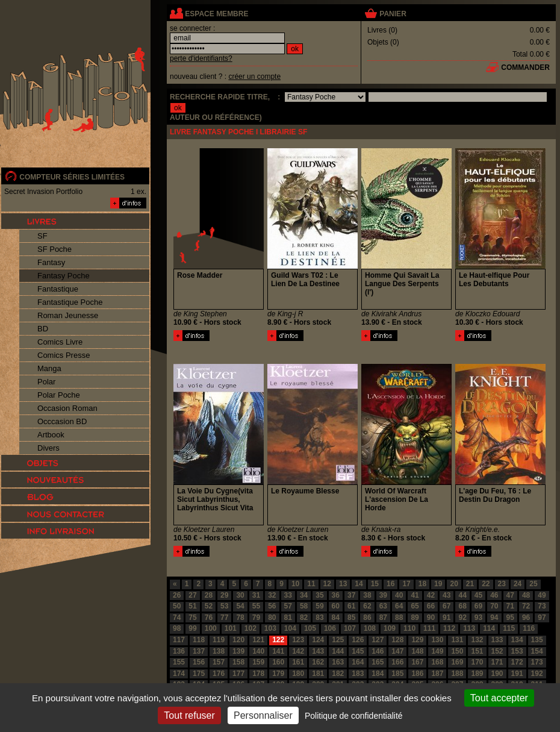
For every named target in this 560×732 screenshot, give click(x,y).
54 (240, 606)
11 (311, 584)
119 (219, 640)
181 (318, 674)
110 (409, 628)
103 (270, 628)
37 (351, 595)
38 (367, 595)
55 (256, 606)
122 (278, 640)
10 (295, 584)
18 (422, 584)
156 (199, 662)
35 (319, 595)
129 (417, 640)
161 (298, 662)
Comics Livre (60, 342)
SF (42, 236)
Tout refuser (189, 715)
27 (192, 595)
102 (250, 628)
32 (272, 595)
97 (542, 618)
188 (457, 674)
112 (449, 628)
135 (537, 640)
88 (399, 618)
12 (327, 584)
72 (526, 606)
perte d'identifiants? (201, 58)
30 (240, 595)
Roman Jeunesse (68, 315)
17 (406, 584)
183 (358, 674)
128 (397, 640)
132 (477, 640)
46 (494, 595)
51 (192, 606)
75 (192, 618)
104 (290, 628)
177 (238, 674)
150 (457, 651)
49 (542, 595)
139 (238, 651)
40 (399, 595)
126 (358, 640)
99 (192, 628)
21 (470, 584)
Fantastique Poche (70, 302)
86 (367, 618)
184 (378, 674)
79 (256, 618)
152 (497, 651)
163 (338, 662)
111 (429, 628)
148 (417, 651)
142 (298, 651)
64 (399, 606)
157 (219, 662)
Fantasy (51, 262)
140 (258, 651)
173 (537, 662)
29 (224, 595)
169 (457, 662)
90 (431, 618)
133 (497, 640)
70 (494, 606)
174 (179, 674)
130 (437, 640)
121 (258, 640)
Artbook (51, 435)
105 (310, 628)
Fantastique (58, 289)
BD (43, 329)
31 (256, 595)
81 (288, 618)
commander (525, 67)
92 (462, 618)
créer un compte (254, 77)
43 (446, 595)
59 (319, 606)
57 (288, 606)
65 (415, 606)
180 (298, 674)
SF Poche (54, 249)
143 (318, 651)
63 (383, 606)
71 (510, 606)
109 (390, 628)
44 (462, 595)
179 (278, 674)
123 (298, 640)
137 (199, 651)
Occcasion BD (62, 421)
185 (397, 674)
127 (378, 640)
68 (462, 606)
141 (278, 651)
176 (219, 674)
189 (477, 674)
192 (537, 674)
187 (437, 674)
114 (489, 628)
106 (330, 628)
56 (272, 606)
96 (526, 618)
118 (199, 640)
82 (304, 618)
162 (318, 662)
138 (219, 651)
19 (438, 584)
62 (367, 606)
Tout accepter (499, 698)
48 (526, 595)
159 (258, 662)
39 (383, 595)
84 (336, 618)
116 (529, 628)
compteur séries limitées (72, 177)
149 (437, 651)
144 (338, 651)
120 (238, 640)
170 (477, 662)
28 (209, 595)
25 (533, 584)
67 (446, 606)
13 (343, 584)
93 (478, 618)
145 (358, 651)
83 (319, 618)
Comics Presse (64, 355)
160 (278, 662)
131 (457, 640)
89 (415, 618)
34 (304, 595)
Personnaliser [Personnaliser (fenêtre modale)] (263, 715)
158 (238, 662)
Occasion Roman (67, 408)
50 (177, 606)
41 (415, 595)
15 (375, 584)
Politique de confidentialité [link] (354, 716)
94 (494, 618)
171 (497, 662)
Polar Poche (59, 395)
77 (224, 618)
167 (417, 662)
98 (177, 628)
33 (288, 595)
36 (336, 595)
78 (240, 618)
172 (517, 662)
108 (370, 628)
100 (211, 628)
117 (179, 640)
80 (272, 618)
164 (358, 662)
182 (338, 674)
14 (359, 584)
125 (338, 640)
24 (518, 584)
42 (431, 595)
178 (258, 674)
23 (502, 584)
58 (304, 606)
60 (336, 606)
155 (179, 662)
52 (209, 606)
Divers (48, 448)
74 (177, 618)
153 (517, 651)
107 (350, 628)
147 (397, 651)
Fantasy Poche (64, 276)
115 (509, 628)
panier (393, 14)
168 (437, 662)
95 (510, 618)
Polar (46, 382)
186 (417, 674)
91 (446, 618)
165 (378, 662)
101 (231, 628)
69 (478, 606)
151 (477, 651)
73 (542, 606)
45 (478, 595)
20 (454, 584)
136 (179, 651)
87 (383, 618)
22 (486, 584)
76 (209, 618)
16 (390, 584)
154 (537, 651)
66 (431, 606)
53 (224, 606)
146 (378, 651)
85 (351, 618)
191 (517, 674)
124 (318, 640)
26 (177, 595)
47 (510, 595)
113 (469, 628)
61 (351, 606)
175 (199, 674)
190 (497, 674)
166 (397, 662)
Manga (49, 368)
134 (517, 640)
